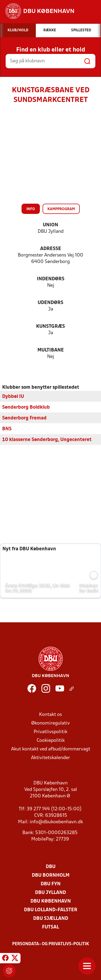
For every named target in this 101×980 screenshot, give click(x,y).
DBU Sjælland (51, 919)
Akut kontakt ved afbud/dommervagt (51, 749)
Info (31, 209)
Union (50, 225)
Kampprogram (61, 209)
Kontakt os (50, 715)
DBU (51, 867)
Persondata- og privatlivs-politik (51, 944)
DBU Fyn (51, 884)
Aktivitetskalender (50, 758)
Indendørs (51, 279)
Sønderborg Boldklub (26, 407)
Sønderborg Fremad (24, 418)
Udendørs (50, 303)
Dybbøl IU (13, 397)
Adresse (51, 249)
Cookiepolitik (51, 741)
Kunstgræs (50, 327)
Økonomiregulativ (50, 723)
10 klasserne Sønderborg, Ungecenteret (47, 440)
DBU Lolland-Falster (51, 910)
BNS (7, 429)
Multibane (51, 350)
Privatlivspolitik (50, 732)
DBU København (51, 901)
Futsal (50, 927)
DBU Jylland (50, 893)
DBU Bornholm (51, 875)
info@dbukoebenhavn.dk (56, 822)
